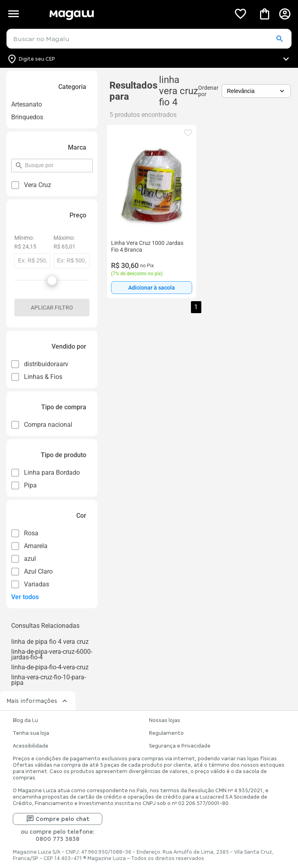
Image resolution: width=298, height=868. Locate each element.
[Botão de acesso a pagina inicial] (137, 14)
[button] (279, 39)
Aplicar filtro (52, 308)
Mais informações (38, 701)
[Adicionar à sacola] (152, 288)
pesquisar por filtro (25, 162)
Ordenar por (208, 91)
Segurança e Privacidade (180, 746)
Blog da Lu (25, 720)
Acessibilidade (31, 746)
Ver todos (25, 597)
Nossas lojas (165, 720)
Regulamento (166, 733)
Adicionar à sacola (152, 288)
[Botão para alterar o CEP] (149, 59)
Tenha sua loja (31, 733)
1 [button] (196, 307)
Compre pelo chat (58, 819)
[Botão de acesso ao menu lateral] (13, 14)
